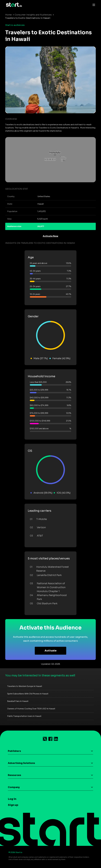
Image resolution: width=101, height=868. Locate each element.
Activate (51, 651)
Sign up (13, 805)
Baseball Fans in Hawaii (18, 701)
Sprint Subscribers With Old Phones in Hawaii (28, 694)
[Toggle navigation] (93, 5)
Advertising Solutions (21, 763)
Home (8, 15)
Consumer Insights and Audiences (33, 15)
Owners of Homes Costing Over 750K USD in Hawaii (31, 709)
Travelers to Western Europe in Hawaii (25, 686)
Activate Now (50, 236)
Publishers (14, 751)
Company (14, 787)
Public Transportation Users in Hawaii (24, 716)
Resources (14, 775)
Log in (12, 799)
